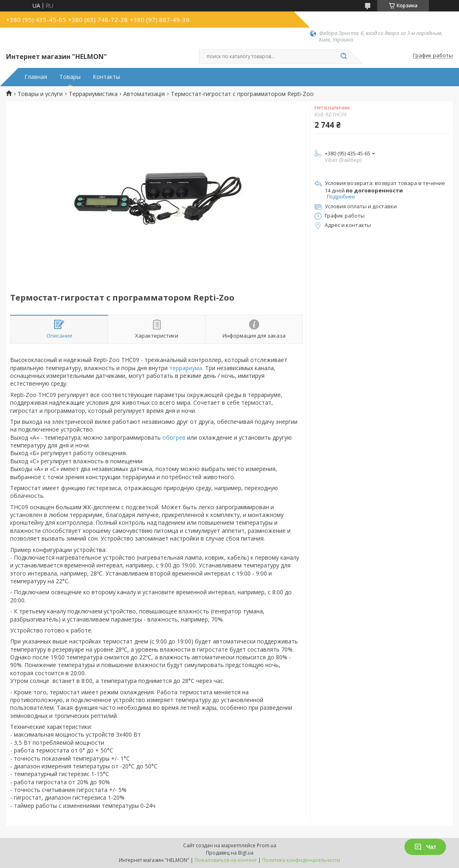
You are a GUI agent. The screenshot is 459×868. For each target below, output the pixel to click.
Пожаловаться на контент (226, 860)
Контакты (106, 77)
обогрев (174, 437)
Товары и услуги (40, 94)
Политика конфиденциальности (301, 860)
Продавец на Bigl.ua (230, 853)
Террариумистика (93, 94)
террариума (186, 368)
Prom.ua (267, 845)
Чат (425, 847)
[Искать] (343, 57)
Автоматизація (144, 94)
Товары (70, 77)
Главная (36, 77)
